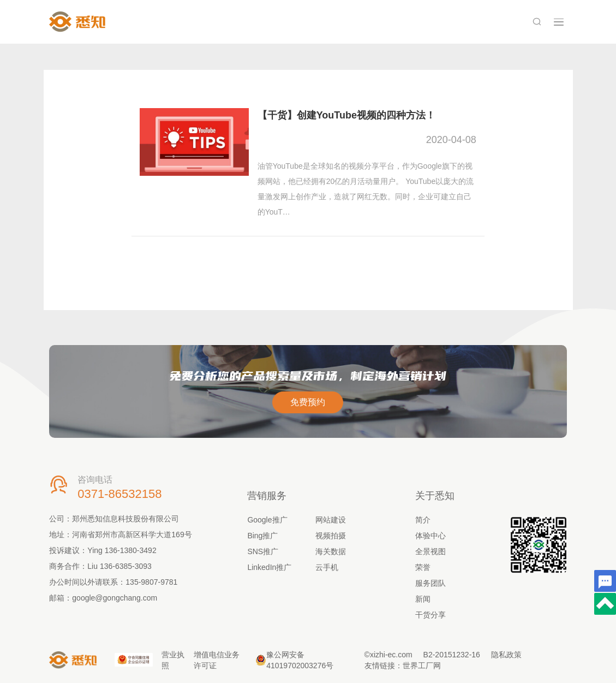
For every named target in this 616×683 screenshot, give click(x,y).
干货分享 (430, 615)
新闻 (423, 599)
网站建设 (331, 520)
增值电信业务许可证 (217, 660)
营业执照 (173, 660)
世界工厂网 (422, 666)
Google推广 (267, 520)
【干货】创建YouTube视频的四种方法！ (346, 115)
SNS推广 (263, 551)
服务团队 (430, 583)
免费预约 (308, 402)
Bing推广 (262, 536)
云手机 (327, 567)
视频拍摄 (331, 536)
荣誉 (423, 567)
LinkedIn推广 (269, 567)
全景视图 (430, 551)
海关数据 (331, 551)
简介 (423, 520)
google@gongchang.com (115, 598)
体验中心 (430, 536)
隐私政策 (506, 655)
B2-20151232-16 (452, 655)
